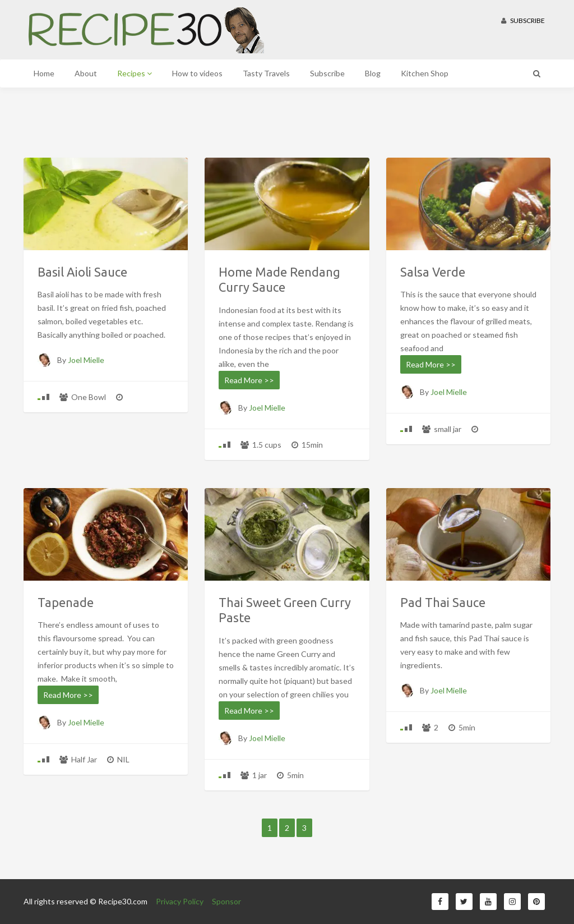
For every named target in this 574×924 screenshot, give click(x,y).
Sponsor (226, 901)
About (86, 73)
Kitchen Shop (425, 73)
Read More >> (249, 380)
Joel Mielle (86, 360)
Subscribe (523, 20)
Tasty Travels (266, 73)
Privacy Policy (180, 901)
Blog (373, 73)
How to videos (197, 73)
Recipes (135, 73)
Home (44, 73)
